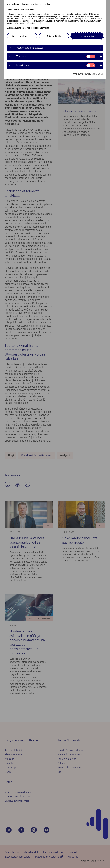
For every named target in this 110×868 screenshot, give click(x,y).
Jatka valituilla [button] (54, 36)
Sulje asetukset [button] (20, 36)
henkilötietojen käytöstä (38, 28)
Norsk (16, 9)
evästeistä (20, 28)
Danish (10, 9)
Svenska (24, 9)
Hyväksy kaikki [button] (87, 36)
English (32, 9)
